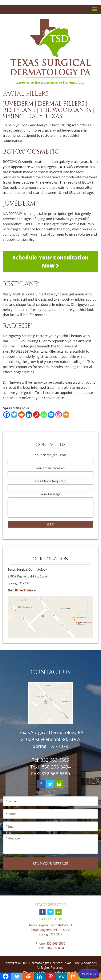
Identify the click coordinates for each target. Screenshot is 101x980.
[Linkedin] (29, 415)
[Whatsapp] (44, 415)
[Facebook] (7, 415)
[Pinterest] (36, 415)
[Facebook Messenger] (51, 415)
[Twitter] (14, 415)
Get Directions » (22, 590)
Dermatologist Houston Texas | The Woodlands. (63, 963)
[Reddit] (21, 415)
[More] (66, 415)
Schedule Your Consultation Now (50, 261)
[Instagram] (59, 415)
